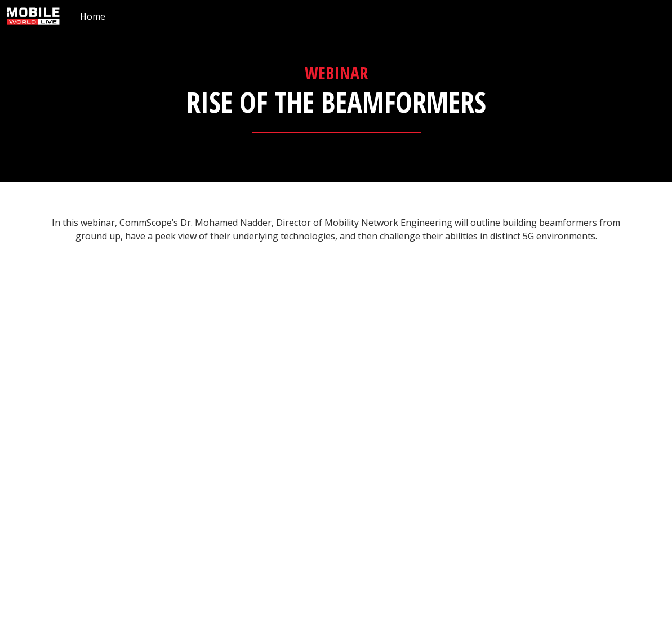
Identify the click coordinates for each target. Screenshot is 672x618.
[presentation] (336, 91)
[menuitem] (93, 16)
